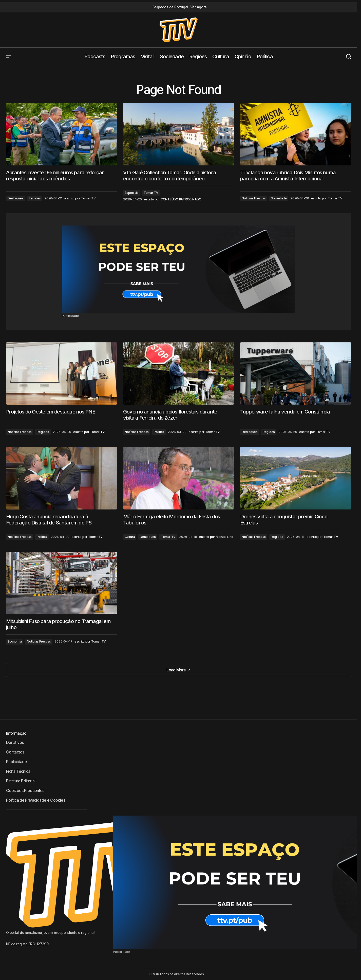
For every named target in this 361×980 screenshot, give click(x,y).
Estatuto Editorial (21, 781)
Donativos (15, 742)
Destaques (16, 198)
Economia (15, 641)
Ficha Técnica (18, 771)
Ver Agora (198, 7)
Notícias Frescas (254, 198)
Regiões (35, 198)
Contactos (15, 752)
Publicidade (16, 762)
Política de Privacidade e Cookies (36, 800)
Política (159, 432)
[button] (9, 57)
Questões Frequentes (25, 790)
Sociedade (279, 198)
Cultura (130, 537)
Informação (16, 733)
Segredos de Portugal (170, 7)
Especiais (132, 193)
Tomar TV (151, 193)
